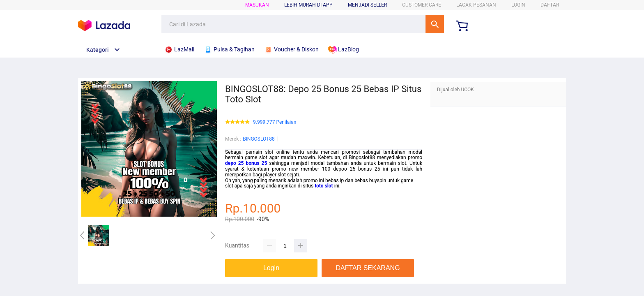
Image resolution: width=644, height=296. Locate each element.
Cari (435, 24)
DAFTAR (550, 5)
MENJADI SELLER (367, 5)
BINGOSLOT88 (259, 139)
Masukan (257, 5)
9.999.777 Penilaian (275, 122)
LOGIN (518, 5)
